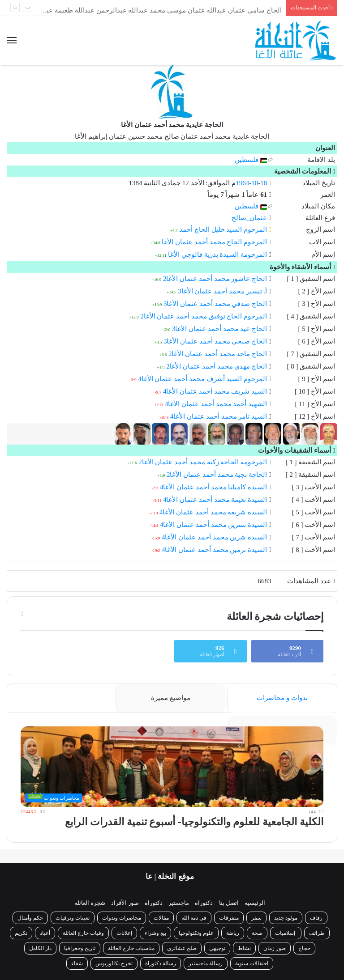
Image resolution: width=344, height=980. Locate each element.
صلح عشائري (182, 948)
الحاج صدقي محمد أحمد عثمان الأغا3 (215, 304)
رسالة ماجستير (206, 963)
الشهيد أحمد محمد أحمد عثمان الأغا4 (216, 404)
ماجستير (179, 903)
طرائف (317, 933)
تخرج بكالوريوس (114, 963)
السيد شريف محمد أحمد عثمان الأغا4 (215, 391)
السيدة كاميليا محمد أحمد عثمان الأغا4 (213, 487)
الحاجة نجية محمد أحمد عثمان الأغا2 (217, 475)
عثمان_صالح (249, 218)
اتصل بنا (229, 903)
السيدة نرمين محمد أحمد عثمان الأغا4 (214, 550)
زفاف (316, 918)
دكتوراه (204, 903)
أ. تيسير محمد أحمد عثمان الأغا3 (222, 291)
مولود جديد (286, 918)
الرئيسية (255, 903)
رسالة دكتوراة (161, 963)
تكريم (21, 933)
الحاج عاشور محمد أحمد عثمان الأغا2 (215, 279)
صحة (257, 933)
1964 (242, 183)
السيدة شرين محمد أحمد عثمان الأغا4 (214, 537)
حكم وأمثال (30, 918)
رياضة (233, 933)
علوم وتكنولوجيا (196, 933)
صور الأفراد (125, 903)
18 (264, 183)
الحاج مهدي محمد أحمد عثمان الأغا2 (217, 366)
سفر (256, 918)
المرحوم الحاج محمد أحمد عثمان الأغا (214, 242)
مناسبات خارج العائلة (131, 948)
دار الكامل (40, 948)
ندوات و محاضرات (282, 698)
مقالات (161, 918)
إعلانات (124, 933)
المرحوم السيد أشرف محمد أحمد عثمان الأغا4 (202, 379)
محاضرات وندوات (122, 918)
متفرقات (229, 918)
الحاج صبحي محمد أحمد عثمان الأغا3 (215, 341)
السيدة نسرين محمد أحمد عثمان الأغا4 (213, 525)
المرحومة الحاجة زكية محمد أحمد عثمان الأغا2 (203, 462)
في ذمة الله (194, 918)
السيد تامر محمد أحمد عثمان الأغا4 (219, 416)
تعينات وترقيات (73, 918)
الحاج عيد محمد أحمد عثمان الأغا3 (219, 329)
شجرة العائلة (90, 903)
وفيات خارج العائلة (83, 933)
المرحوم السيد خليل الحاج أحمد (223, 229)
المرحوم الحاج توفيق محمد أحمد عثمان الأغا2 (204, 316)
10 (255, 183)
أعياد (45, 933)
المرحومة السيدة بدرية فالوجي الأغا (217, 255)
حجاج (304, 948)
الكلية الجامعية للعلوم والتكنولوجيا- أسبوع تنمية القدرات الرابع (194, 822)
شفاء (77, 963)
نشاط (244, 948)
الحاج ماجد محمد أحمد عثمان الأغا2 (218, 354)
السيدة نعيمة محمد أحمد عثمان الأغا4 (215, 500)
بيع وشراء (155, 933)
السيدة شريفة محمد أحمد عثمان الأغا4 (213, 512)
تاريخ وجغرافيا (80, 948)
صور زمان (275, 948)
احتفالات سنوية (252, 963)
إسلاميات (286, 933)
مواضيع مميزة (171, 698)
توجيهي (217, 948)
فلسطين (251, 160)
